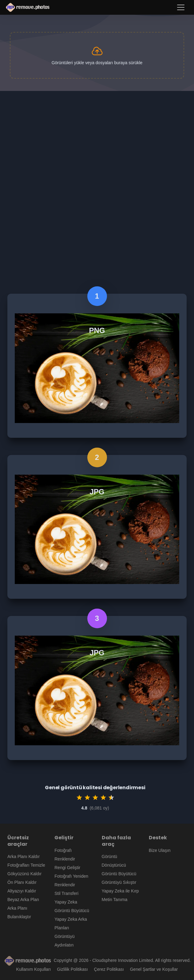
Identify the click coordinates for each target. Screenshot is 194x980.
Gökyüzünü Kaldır (24, 874)
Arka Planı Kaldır (24, 857)
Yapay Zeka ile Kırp (120, 891)
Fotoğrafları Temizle (26, 865)
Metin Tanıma (115, 900)
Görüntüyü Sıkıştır (119, 882)
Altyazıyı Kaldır (22, 891)
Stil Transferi (66, 893)
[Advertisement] (97, 137)
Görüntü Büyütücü (119, 874)
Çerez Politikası (109, 969)
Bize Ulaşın (160, 850)
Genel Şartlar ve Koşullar (154, 969)
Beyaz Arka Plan (23, 900)
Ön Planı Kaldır (22, 882)
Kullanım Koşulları (34, 969)
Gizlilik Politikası (72, 969)
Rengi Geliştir (67, 868)
